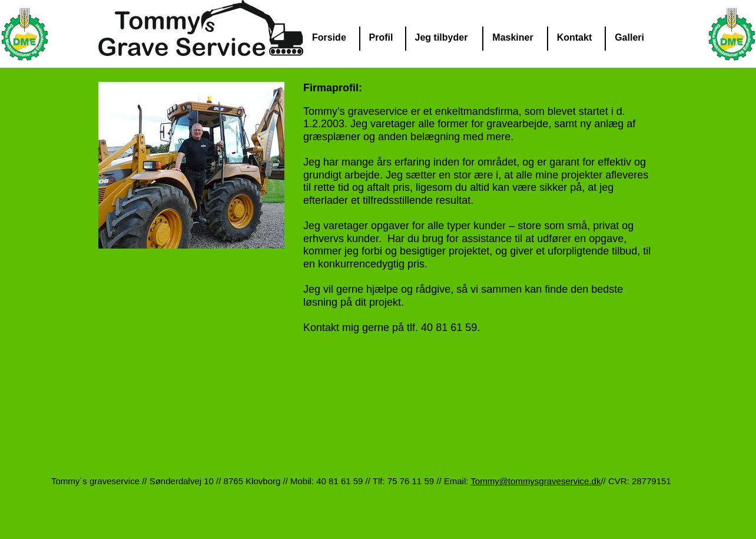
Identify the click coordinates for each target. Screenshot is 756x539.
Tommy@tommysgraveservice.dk (535, 481)
